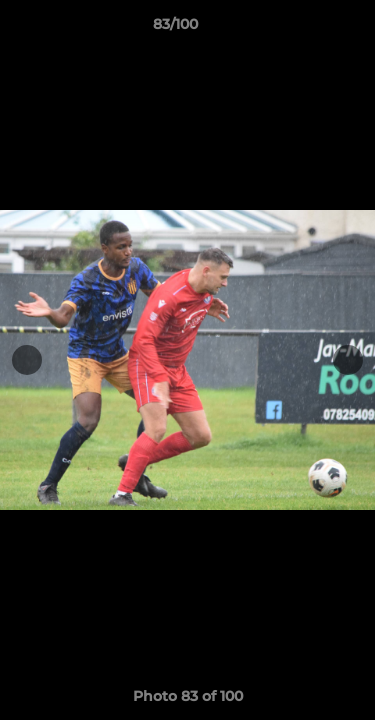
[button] (303, 29)
